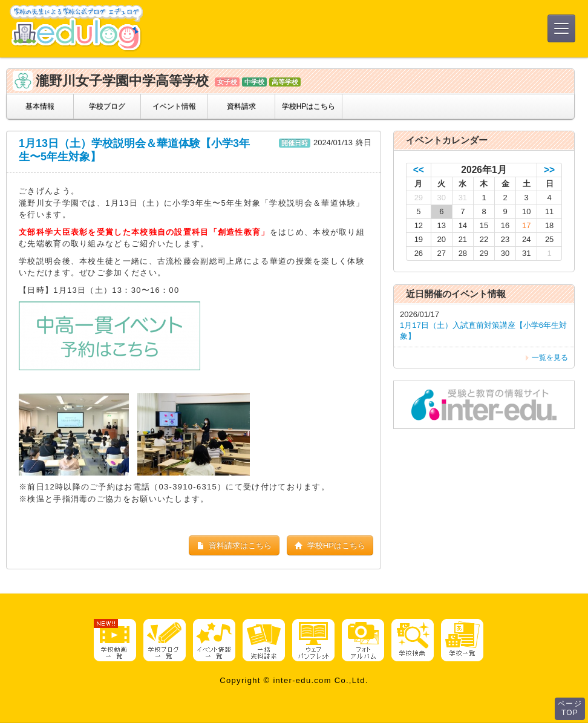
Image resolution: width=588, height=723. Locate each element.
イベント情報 (174, 106)
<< (419, 170)
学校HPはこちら (309, 106)
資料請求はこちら (234, 545)
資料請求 (241, 106)
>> (549, 170)
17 (526, 225)
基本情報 (40, 106)
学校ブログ (107, 106)
